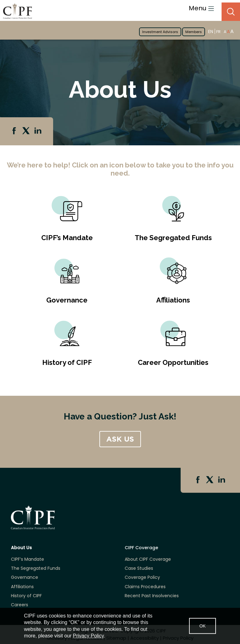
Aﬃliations (173, 300)
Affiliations (22, 587)
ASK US (120, 439)
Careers (20, 605)
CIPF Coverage (141, 548)
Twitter (27, 131)
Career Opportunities (173, 362)
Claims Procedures (145, 587)
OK (202, 626)
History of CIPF (67, 362)
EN (211, 31)
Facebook (15, 131)
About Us (21, 548)
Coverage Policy (142, 577)
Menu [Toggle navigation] (201, 8)
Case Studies (139, 568)
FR (218, 32)
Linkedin (38, 131)
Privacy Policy (88, 636)
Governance (67, 300)
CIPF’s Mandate (67, 238)
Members (194, 32)
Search (231, 12)
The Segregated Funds (173, 238)
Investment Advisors (160, 32)
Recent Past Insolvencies (152, 596)
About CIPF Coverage (148, 559)
